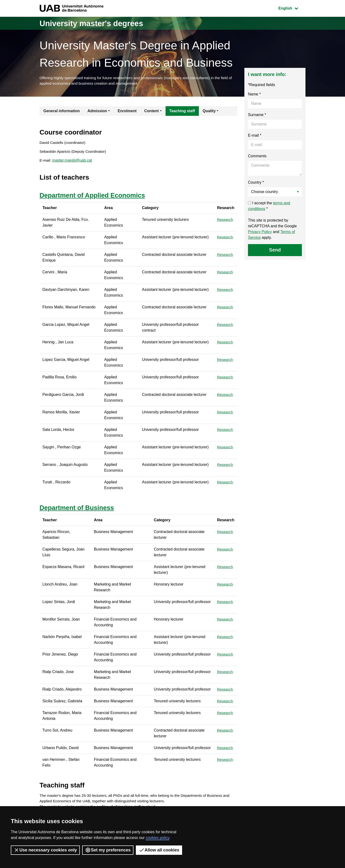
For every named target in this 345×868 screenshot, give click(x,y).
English (292, 8)
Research (225, 221)
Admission (97, 112)
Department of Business (78, 510)
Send (275, 251)
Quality (209, 112)
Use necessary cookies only (45, 850)
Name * (254, 95)
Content (151, 112)
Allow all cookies (159, 850)
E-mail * (255, 136)
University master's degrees (97, 23)
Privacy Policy (260, 232)
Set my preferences (108, 850)
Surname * (257, 115)
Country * (256, 183)
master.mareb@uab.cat (72, 162)
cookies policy (157, 838)
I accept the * (269, 207)
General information (62, 112)
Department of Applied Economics (94, 197)
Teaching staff (182, 112)
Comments (257, 157)
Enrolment (127, 112)
